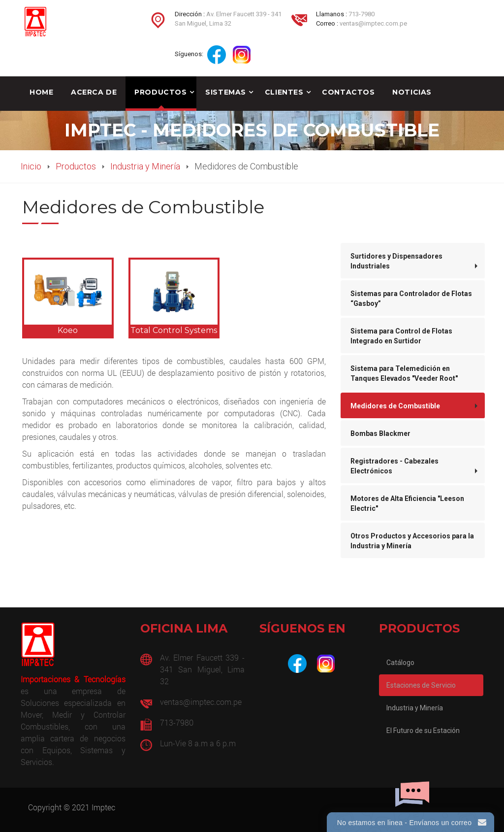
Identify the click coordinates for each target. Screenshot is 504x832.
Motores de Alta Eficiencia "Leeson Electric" (407, 503)
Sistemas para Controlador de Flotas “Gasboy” (411, 299)
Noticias (412, 92)
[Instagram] (326, 664)
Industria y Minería (145, 166)
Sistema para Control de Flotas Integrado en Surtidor (401, 336)
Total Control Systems (174, 330)
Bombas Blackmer (380, 433)
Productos (160, 92)
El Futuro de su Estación (423, 731)
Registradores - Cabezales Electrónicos (394, 466)
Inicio (31, 166)
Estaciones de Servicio (421, 685)
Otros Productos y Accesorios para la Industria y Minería (412, 541)
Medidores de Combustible (395, 406)
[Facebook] (297, 664)
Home (41, 92)
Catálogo (400, 663)
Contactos (348, 92)
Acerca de (94, 92)
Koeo (68, 330)
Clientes (284, 92)
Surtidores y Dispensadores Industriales (396, 261)
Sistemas (225, 92)
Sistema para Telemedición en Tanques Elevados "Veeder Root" (404, 373)
